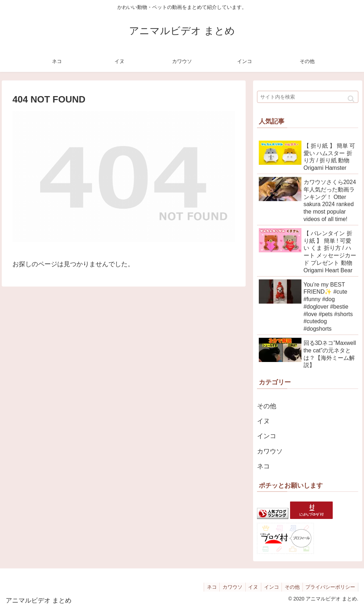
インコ (267, 436)
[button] (351, 99)
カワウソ (270, 451)
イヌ (263, 421)
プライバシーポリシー (330, 587)
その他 (267, 406)
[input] (308, 97)
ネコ (263, 466)
